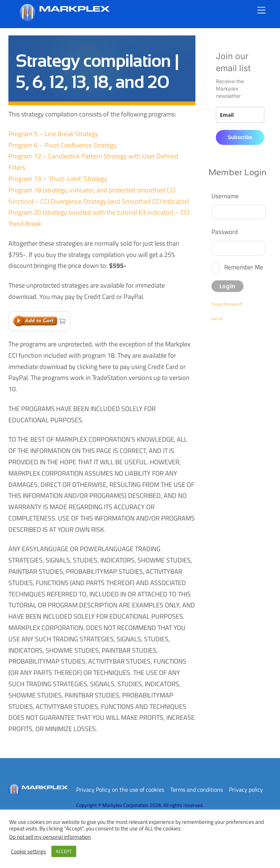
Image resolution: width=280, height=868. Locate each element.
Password (225, 232)
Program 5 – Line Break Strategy (53, 134)
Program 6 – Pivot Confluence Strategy (63, 145)
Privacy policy (246, 790)
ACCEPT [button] (64, 851)
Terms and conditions (197, 790)
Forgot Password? (227, 304)
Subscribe (240, 137)
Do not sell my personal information (50, 837)
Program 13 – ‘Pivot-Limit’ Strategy (58, 179)
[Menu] (261, 10)
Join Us (217, 319)
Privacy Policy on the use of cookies (120, 790)
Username (225, 196)
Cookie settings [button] (28, 852)
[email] (240, 115)
